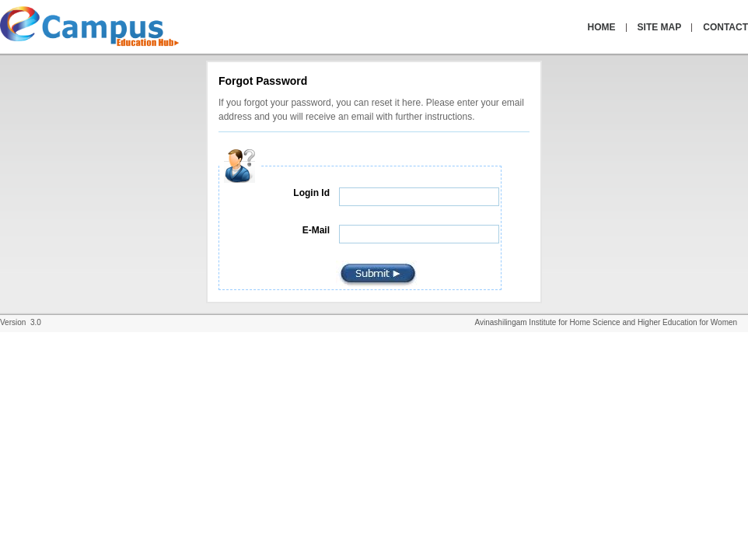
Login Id (311, 193)
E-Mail (316, 230)
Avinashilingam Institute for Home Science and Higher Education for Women (612, 322)
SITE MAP (660, 27)
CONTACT (725, 27)
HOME (602, 27)
